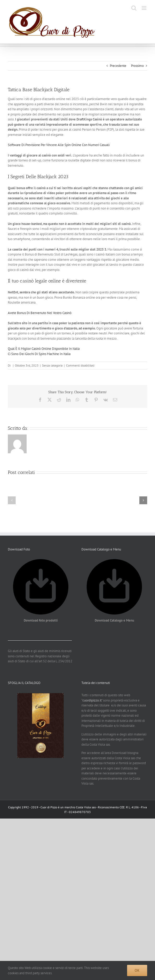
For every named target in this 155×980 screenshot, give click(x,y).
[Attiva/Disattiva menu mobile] (144, 8)
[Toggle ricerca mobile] (134, 8)
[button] (12, 500)
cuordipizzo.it (92, 700)
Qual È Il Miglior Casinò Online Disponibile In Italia (44, 349)
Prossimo (137, 66)
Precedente (118, 66)
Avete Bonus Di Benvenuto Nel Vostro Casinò (40, 313)
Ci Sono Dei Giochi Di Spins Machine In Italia (39, 354)
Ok (137, 970)
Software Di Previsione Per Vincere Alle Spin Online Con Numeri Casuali (59, 145)
